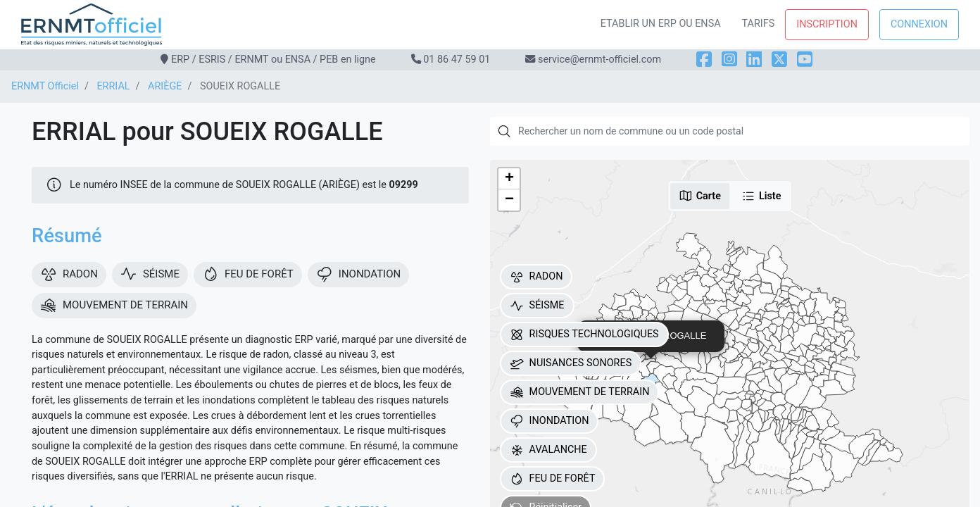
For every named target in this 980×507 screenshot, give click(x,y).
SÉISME (537, 306)
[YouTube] (805, 60)
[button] (509, 179)
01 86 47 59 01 (457, 60)
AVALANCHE (548, 450)
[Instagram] (729, 60)
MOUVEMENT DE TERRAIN (580, 392)
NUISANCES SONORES (571, 363)
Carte (700, 196)
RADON (536, 277)
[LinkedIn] (754, 60)
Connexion (919, 24)
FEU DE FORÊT (553, 479)
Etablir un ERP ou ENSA (661, 24)
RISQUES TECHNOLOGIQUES (584, 334)
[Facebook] (704, 60)
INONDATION (549, 421)
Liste (761, 196)
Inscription (827, 24)
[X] (779, 60)
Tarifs (759, 24)
